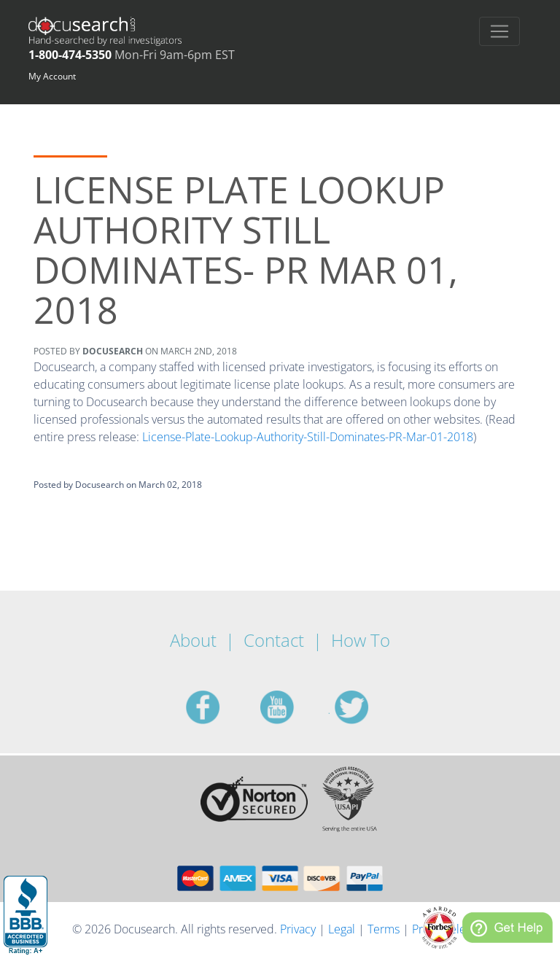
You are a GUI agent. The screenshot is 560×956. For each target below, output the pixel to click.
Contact (274, 640)
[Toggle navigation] (499, 31)
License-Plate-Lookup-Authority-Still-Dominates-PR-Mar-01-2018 (308, 437)
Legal (342, 929)
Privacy (298, 929)
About (193, 640)
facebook (220, 707)
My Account (52, 76)
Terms (384, 929)
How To (361, 640)
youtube (295, 707)
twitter (369, 707)
